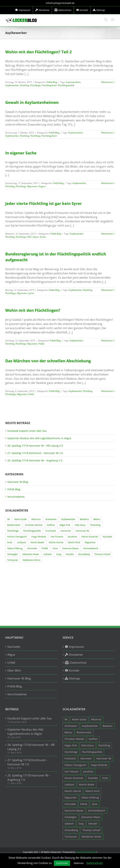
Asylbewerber (12, 85)
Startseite (14, 647)
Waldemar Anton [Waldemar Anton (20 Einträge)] (31, 560)
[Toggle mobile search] (106, 20)
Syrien (43, 237)
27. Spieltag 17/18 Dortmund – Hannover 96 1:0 (35, 453)
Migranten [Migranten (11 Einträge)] (90, 542)
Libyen (36, 237)
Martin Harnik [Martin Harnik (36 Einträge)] (56, 542)
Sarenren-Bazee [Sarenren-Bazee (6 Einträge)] (70, 548)
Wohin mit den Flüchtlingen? (33, 310)
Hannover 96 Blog (18, 482)
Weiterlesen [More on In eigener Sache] (107, 183)
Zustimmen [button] (62, 863)
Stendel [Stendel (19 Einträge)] (70, 554)
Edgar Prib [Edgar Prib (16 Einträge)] (65, 525)
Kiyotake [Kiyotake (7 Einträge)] (107, 537)
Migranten (32, 186)
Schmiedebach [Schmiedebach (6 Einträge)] (91, 548)
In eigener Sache (21, 153)
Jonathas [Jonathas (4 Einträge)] (72, 537)
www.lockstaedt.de (86, 852)
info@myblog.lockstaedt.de (60, 3)
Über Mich (14, 670)
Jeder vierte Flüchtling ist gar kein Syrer (44, 203)
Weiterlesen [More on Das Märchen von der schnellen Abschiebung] (107, 391)
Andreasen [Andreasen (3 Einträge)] (51, 519)
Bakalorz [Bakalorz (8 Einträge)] (84, 519)
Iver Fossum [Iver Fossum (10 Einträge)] (57, 537)
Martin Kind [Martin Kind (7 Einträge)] (74, 542)
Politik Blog (52, 82)
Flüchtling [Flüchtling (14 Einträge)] (95, 525)
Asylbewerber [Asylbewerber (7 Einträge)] (68, 519)
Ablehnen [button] (79, 863)
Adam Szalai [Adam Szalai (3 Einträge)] (20, 519)
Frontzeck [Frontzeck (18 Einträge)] (51, 531)
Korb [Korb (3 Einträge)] (10, 542)
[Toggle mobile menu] (113, 20)
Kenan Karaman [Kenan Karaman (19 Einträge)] (90, 537)
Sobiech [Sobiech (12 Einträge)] (48, 554)
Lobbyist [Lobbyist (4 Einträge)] (21, 542)
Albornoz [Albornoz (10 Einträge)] (36, 519)
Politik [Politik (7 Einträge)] (45, 548)
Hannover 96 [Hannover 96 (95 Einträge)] (82, 531)
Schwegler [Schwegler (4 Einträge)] (12, 554)
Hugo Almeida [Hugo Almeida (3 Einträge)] (39, 537)
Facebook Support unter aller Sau (27, 431)
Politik (41, 344)
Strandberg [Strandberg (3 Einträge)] (84, 554)
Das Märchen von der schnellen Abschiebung (48, 361)
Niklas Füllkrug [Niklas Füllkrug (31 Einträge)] (15, 548)
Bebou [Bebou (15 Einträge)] (97, 519)
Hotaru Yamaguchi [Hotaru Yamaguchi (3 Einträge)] (17, 537)
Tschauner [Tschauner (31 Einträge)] (13, 560)
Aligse (11, 655)
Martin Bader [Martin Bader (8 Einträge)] (37, 542)
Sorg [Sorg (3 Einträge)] (59, 554)
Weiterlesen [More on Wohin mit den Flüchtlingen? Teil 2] (107, 82)
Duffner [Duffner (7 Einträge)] (51, 525)
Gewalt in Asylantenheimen (32, 102)
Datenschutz (95, 863)
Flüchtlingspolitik (66, 85)
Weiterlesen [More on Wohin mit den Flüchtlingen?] (107, 341)
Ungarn (42, 186)
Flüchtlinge (35, 85)
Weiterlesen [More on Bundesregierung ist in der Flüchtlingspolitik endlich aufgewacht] (107, 290)
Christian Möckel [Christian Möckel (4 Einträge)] (34, 525)
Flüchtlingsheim (49, 85)
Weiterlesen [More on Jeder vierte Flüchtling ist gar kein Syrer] (107, 234)
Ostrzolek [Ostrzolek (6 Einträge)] (32, 548)
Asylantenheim (73, 82)
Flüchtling (24, 85)
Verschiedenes (16, 497)
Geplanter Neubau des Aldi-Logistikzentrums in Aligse (39, 438)
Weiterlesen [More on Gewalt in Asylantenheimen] (107, 133)
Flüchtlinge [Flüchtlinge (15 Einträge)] (13, 531)
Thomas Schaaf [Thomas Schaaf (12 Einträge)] (102, 554)
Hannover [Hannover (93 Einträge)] (66, 531)
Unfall (11, 663)
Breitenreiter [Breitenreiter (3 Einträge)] (14, 525)
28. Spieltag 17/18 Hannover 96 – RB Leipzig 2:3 (35, 446)
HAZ (29, 237)
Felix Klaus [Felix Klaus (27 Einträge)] (80, 525)
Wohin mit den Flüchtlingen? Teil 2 (39, 52)
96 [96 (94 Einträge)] (8, 519)
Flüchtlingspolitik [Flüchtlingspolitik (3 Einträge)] (32, 531)
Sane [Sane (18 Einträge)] (55, 548)
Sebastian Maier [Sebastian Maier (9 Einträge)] (31, 554)
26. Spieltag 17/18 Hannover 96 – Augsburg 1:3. (35, 460)
